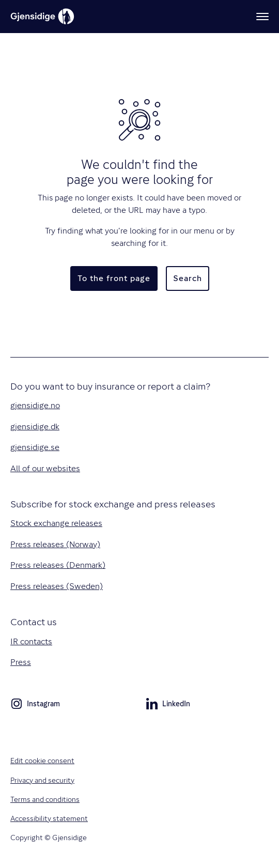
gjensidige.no (35, 405)
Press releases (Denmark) (58, 565)
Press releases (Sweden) (57, 586)
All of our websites (45, 468)
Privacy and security (42, 780)
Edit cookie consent (42, 761)
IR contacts (31, 641)
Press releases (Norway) (55, 544)
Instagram (35, 705)
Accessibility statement (49, 818)
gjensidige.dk (35, 427)
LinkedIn (168, 705)
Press (21, 662)
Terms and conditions (45, 799)
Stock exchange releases (56, 523)
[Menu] (262, 17)
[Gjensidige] (42, 17)
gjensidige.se (35, 447)
